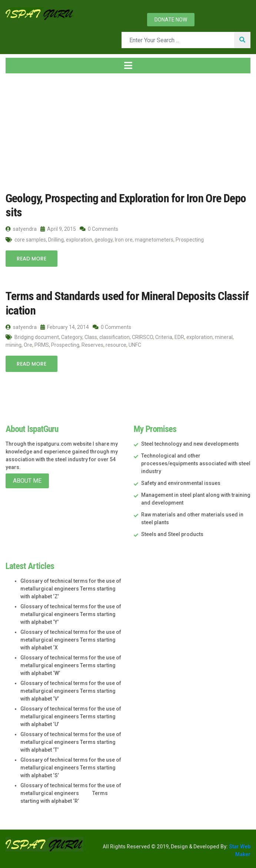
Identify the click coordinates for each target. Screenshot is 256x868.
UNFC (135, 345)
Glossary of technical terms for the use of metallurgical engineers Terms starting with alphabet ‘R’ (71, 793)
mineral (224, 337)
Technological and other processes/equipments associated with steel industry (196, 463)
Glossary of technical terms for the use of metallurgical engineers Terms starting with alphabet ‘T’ (71, 742)
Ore (28, 345)
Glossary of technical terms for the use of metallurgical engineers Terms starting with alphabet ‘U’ (71, 716)
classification (114, 337)
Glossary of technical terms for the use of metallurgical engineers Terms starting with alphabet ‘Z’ (71, 589)
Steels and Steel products (172, 534)
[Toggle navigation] (128, 66)
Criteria (164, 337)
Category (72, 337)
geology (104, 240)
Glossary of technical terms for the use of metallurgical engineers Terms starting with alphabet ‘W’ (71, 665)
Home (18, 132)
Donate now (171, 20)
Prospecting (190, 240)
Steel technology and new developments (190, 444)
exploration (79, 240)
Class (91, 337)
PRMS (42, 345)
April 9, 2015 (58, 229)
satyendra (21, 229)
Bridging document (37, 337)
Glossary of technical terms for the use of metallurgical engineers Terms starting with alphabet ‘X (71, 640)
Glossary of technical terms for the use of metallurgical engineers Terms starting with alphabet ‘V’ (71, 691)
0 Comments (99, 229)
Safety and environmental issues (181, 483)
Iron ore (124, 240)
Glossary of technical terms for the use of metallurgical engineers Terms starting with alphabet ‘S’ (71, 768)
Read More (31, 259)
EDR (179, 337)
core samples (30, 240)
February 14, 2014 (65, 327)
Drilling (56, 240)
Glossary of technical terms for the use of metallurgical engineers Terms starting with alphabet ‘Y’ (71, 614)
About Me (27, 481)
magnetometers (154, 240)
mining (14, 345)
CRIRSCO (142, 337)
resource (116, 345)
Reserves (92, 345)
